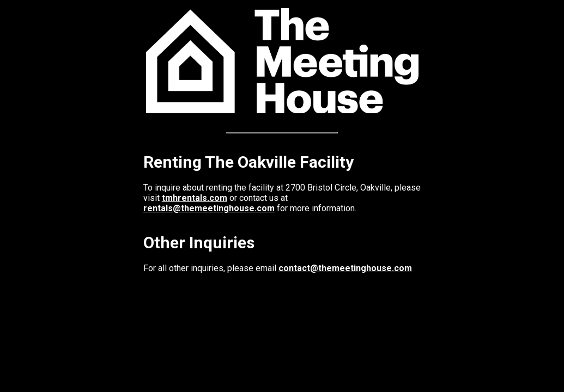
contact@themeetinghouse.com (345, 268)
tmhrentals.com (195, 198)
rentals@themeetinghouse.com (209, 208)
